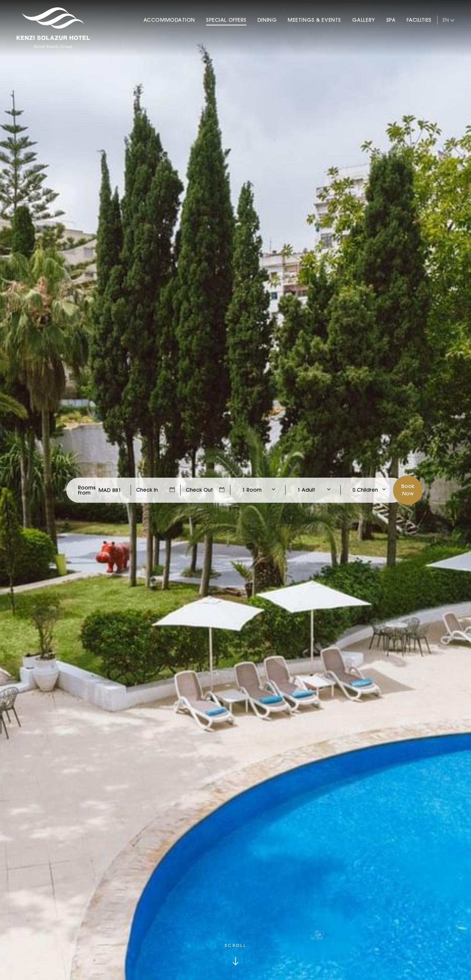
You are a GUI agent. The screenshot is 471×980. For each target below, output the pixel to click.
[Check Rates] (110, 490)
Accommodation (169, 20)
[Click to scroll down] (235, 954)
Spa (391, 20)
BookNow (408, 490)
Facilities (419, 20)
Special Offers (226, 20)
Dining (267, 20)
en (446, 20)
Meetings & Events (314, 20)
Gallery (364, 20)
